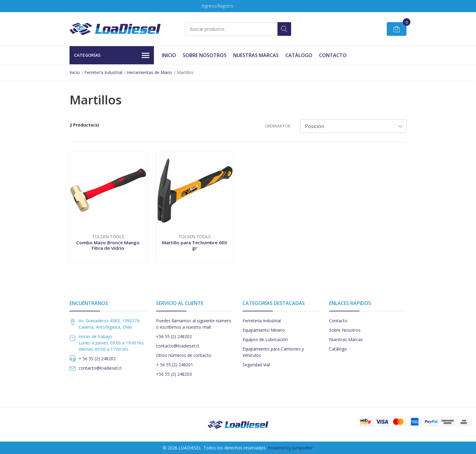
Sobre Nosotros (205, 55)
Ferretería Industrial (262, 321)
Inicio (169, 55)
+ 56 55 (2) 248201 (175, 365)
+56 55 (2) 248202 (174, 336)
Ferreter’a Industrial (103, 72)
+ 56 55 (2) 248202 (97, 359)
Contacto (333, 55)
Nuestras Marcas (256, 55)
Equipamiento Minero (264, 330)
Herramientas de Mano (149, 72)
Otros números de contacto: (184, 355)
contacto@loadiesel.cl (100, 368)
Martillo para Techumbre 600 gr (195, 245)
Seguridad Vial (256, 365)
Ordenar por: (278, 126)
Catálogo (299, 55)
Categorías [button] (112, 56)
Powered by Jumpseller (290, 448)
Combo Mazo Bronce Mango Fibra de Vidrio (108, 245)
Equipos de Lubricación (265, 339)
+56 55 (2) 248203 (174, 374)
